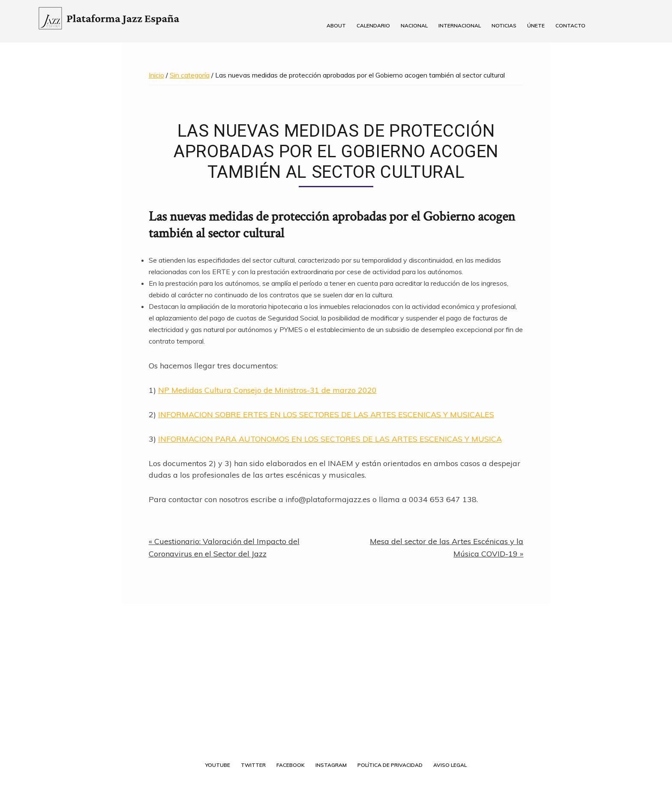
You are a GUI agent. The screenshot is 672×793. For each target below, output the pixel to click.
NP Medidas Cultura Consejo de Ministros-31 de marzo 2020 (267, 390)
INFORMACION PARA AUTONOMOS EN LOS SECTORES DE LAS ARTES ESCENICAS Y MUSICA (330, 439)
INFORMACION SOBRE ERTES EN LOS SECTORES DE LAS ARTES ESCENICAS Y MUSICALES (326, 414)
